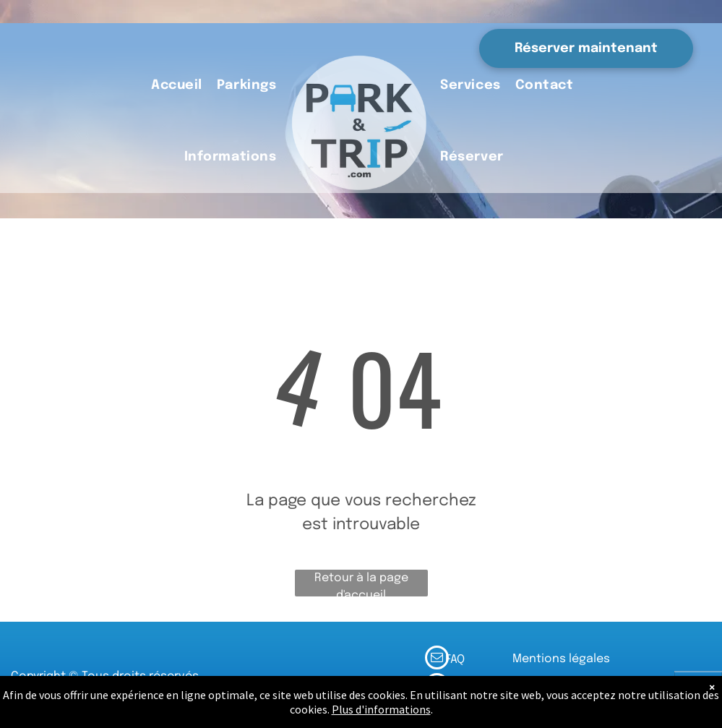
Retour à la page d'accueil (361, 584)
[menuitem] (177, 86)
